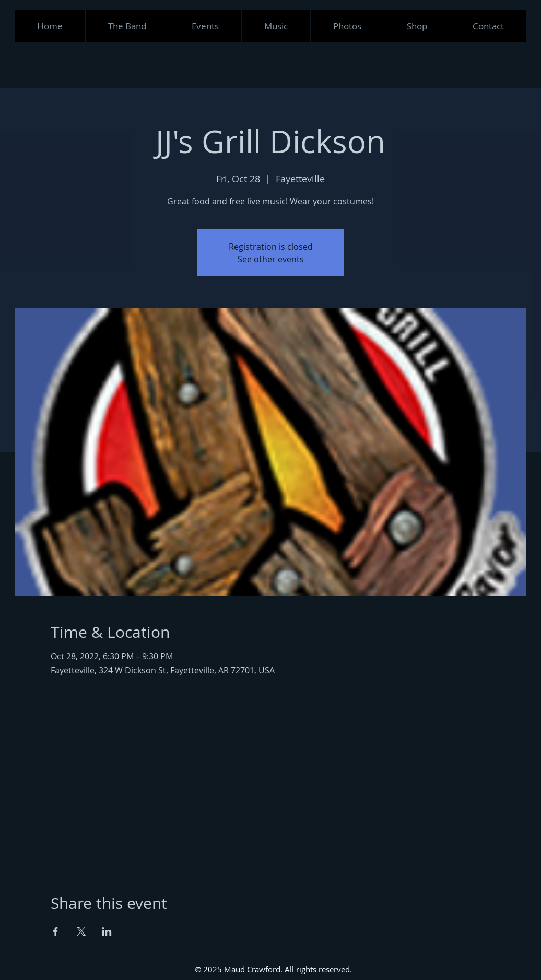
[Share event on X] (81, 931)
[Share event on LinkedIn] (107, 931)
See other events (271, 259)
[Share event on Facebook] (56, 931)
